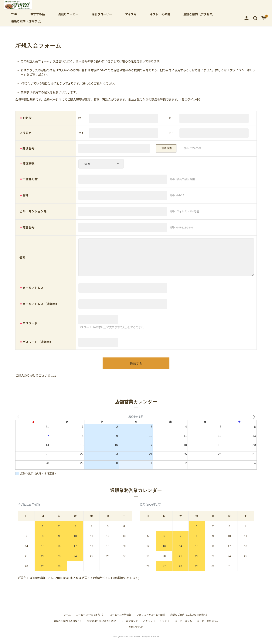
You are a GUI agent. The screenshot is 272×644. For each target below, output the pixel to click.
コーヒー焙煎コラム (208, 625)
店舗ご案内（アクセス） (199, 14)
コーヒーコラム (184, 625)
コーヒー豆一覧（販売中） (90, 619)
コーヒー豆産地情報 (120, 619)
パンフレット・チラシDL (157, 625)
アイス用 (131, 14)
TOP (14, 14)
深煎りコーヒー (102, 14)
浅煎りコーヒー (68, 14)
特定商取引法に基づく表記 (102, 625)
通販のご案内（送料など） (68, 625)
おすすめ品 (37, 14)
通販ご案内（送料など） (27, 21)
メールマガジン (130, 625)
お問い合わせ (136, 631)
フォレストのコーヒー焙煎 (151, 619)
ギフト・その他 (160, 14)
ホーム (67, 619)
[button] (255, 18)
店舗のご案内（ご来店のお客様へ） (189, 619)
